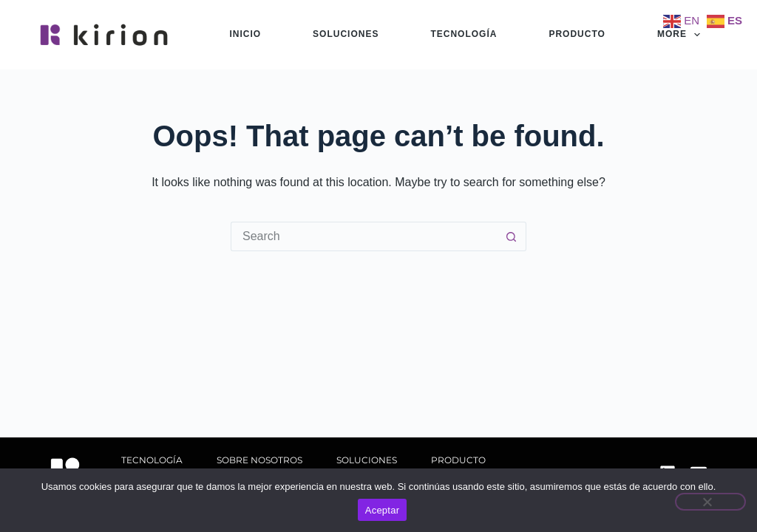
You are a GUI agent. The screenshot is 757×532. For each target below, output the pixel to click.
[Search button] (512, 236)
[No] (710, 502)
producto (577, 34)
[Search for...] (364, 236)
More (682, 35)
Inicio (245, 34)
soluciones (346, 34)
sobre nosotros (259, 460)
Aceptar (383, 510)
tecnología (464, 34)
